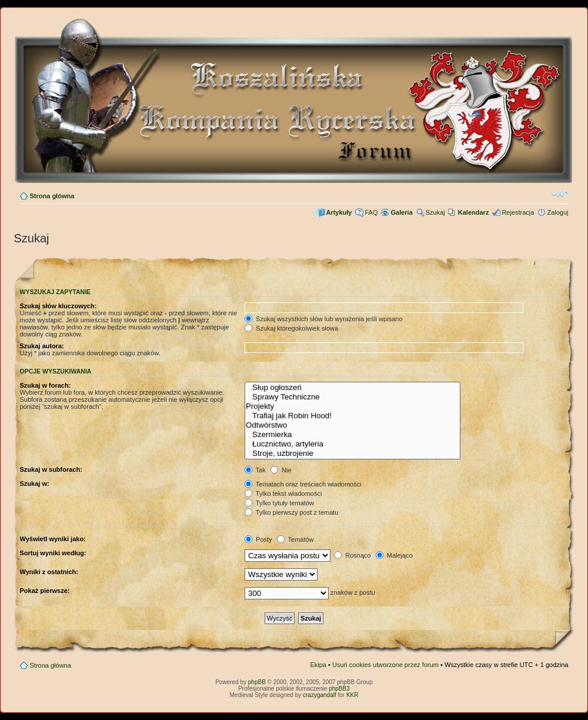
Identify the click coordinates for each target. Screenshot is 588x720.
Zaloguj (557, 212)
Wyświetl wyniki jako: (53, 539)
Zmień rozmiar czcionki (560, 194)
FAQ (371, 212)
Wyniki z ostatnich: (49, 572)
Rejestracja (518, 212)
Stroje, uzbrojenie (353, 454)
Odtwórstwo (353, 425)
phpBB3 (339, 689)
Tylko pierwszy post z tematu (291, 512)
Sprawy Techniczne (353, 397)
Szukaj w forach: (46, 385)
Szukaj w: (35, 484)
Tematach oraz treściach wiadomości (303, 484)
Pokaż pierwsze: (45, 591)
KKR (353, 695)
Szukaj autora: (42, 346)
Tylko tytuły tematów (279, 503)
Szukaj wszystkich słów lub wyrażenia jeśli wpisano (323, 319)
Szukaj (435, 212)
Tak (255, 470)
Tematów (295, 539)
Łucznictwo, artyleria (353, 444)
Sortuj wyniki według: (53, 553)
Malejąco (394, 555)
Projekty (353, 406)
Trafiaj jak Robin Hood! (353, 416)
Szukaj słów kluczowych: (59, 306)
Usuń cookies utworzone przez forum (385, 665)
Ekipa (318, 665)
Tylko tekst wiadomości (283, 494)
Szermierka (353, 435)
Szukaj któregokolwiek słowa (291, 328)
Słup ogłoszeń (353, 388)
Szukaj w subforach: (51, 469)
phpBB (257, 682)
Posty (258, 539)
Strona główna (52, 196)
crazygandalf (320, 695)
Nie (281, 470)
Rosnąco (352, 555)
